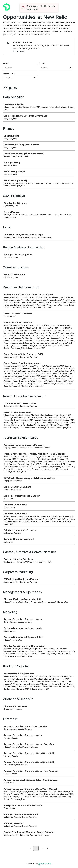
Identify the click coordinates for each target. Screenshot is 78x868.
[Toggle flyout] (70, 68)
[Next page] (47, 849)
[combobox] (41, 68)
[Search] (20, 68)
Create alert (19, 52)
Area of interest (10, 73)
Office (42, 63)
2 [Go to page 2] (42, 848)
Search (6, 63)
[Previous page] (31, 849)
